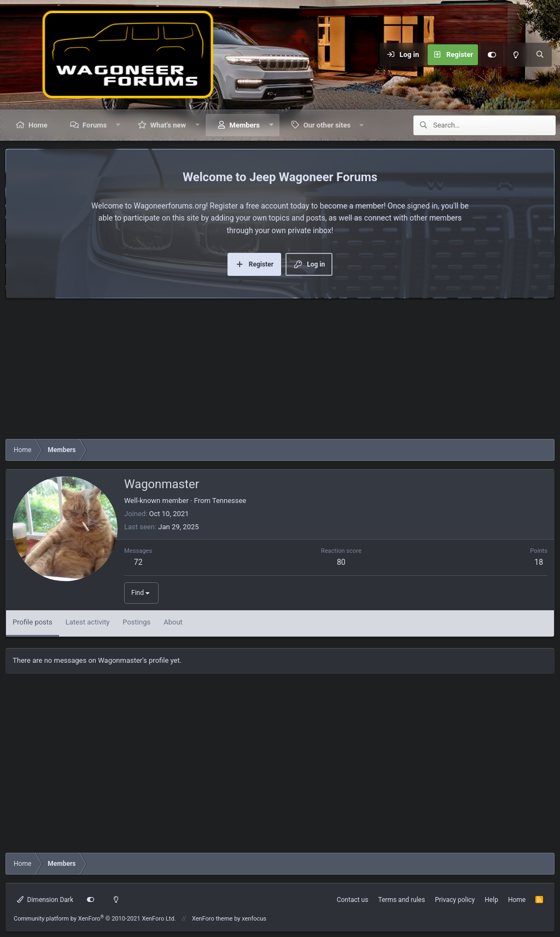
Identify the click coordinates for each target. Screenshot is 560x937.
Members (245, 125)
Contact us (353, 900)
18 (539, 562)
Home (38, 125)
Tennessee (229, 501)
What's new (168, 125)
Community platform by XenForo (95, 919)
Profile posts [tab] (33, 622)
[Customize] (492, 55)
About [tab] (173, 622)
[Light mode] (516, 55)
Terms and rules (401, 900)
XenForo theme (212, 919)
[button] (118, 125)
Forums (95, 125)
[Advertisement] (280, 371)
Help (491, 900)
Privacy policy (455, 900)
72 (138, 562)
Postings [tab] (136, 622)
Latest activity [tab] (88, 622)
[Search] (540, 55)
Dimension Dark (45, 900)
